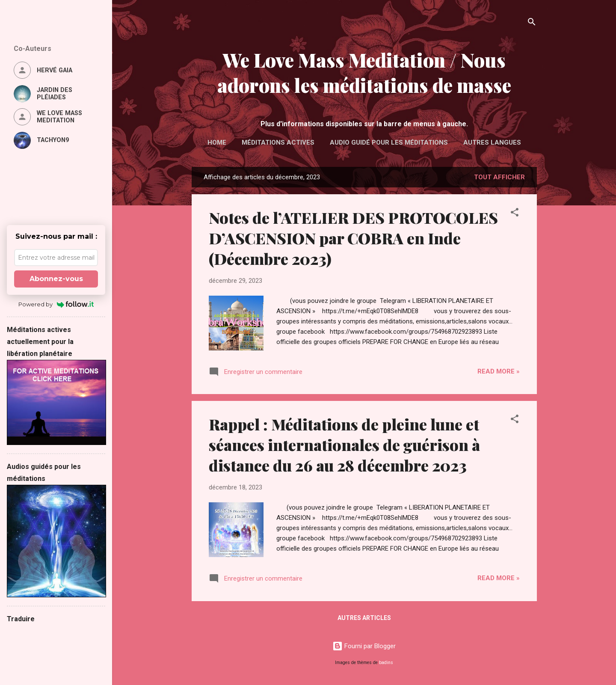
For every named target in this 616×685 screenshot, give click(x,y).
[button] (515, 214)
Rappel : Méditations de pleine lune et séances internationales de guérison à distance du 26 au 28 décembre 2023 (344, 445)
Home (217, 142)
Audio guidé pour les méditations (389, 142)
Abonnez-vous (56, 279)
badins (386, 663)
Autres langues (492, 142)
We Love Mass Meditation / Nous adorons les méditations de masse (364, 72)
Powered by (56, 304)
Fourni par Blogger (364, 646)
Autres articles (364, 618)
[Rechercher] (532, 23)
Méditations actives (278, 142)
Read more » (499, 371)
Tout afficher (499, 177)
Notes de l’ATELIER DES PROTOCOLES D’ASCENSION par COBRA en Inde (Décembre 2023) (353, 238)
